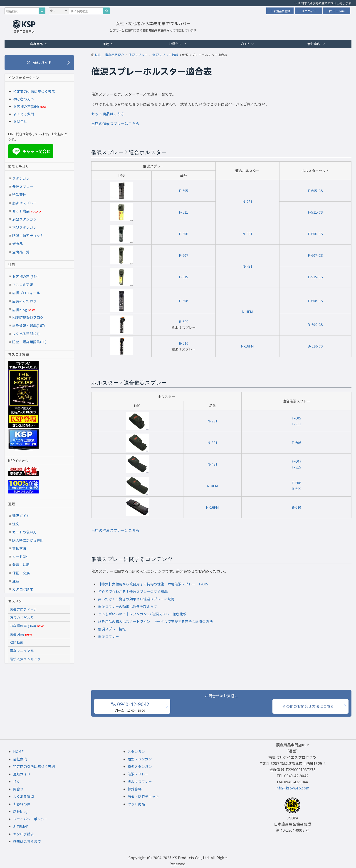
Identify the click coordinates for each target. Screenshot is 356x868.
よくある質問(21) (26, 334)
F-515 (184, 277)
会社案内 (316, 44)
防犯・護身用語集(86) (29, 342)
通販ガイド (21, 516)
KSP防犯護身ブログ (28, 317)
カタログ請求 (23, 589)
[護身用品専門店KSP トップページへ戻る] (24, 27)
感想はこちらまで (27, 841)
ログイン (308, 11)
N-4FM (247, 312)
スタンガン (21, 178)
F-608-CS (315, 301)
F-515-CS (315, 277)
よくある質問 (24, 114)
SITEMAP (21, 826)
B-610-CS (315, 346)
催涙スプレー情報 (112, 629)
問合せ (18, 789)
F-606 (184, 234)
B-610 (184, 343)
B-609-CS (315, 324)
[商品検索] (42, 11)
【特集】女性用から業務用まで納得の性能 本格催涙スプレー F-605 (153, 584)
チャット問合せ (31, 151)
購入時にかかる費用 (28, 540)
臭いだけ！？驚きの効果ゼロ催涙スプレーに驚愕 (136, 599)
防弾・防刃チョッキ (28, 235)
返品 (16, 581)
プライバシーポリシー (31, 819)
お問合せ (20, 121)
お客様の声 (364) (25, 276)
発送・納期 (21, 565)
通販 (108, 44)
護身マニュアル (22, 651)
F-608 (184, 301)
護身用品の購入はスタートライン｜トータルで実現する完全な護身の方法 (155, 621)
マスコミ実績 (23, 285)
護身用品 (39, 44)
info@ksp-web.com (292, 788)
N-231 (247, 201)
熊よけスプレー (24, 203)
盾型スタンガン (24, 219)
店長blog (23, 310)
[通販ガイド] (39, 63)
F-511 (184, 212)
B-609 (184, 322)
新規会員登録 (280, 11)
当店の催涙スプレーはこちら (115, 123)
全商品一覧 (21, 252)
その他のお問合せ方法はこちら (308, 706)
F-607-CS (315, 255)
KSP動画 (17, 642)
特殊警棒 (19, 195)
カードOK (20, 556)
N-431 (247, 266)
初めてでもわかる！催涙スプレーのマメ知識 (133, 591)
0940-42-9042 (130, 706)
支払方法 (19, 548)
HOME (18, 751)
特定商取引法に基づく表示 (34, 91)
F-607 (184, 255)
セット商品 (27, 211)
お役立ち (177, 44)
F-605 (184, 191)
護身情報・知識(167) (29, 325)
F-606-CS (315, 234)
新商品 (17, 244)
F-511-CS (315, 212)
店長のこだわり (24, 301)
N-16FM (247, 346)
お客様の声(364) (26, 106)
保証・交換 (21, 573)
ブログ (247, 44)
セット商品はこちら (108, 114)
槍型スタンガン (24, 227)
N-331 (247, 234)
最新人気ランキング (25, 659)
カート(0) (337, 11)
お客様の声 (22, 804)
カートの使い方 (24, 532)
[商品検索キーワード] (22, 11)
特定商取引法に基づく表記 (34, 766)
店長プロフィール (26, 293)
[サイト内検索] (106, 11)
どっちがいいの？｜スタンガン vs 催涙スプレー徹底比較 (142, 614)
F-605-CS (315, 191)
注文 (16, 524)
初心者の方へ (24, 99)
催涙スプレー (109, 636)
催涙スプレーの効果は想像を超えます (128, 606)
